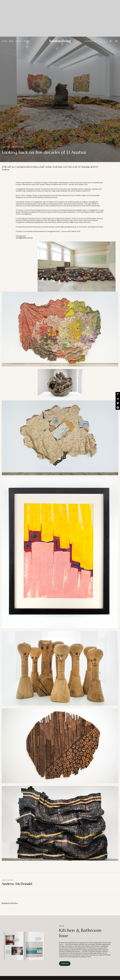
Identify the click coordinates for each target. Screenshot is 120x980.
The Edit (26, 41)
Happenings (6, 147)
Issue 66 (103, 41)
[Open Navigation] (116, 41)
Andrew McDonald (17, 147)
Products (19, 41)
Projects (4, 41)
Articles (11, 41)
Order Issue (65, 964)
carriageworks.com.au (24, 238)
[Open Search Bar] (111, 41)
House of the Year (91, 41)
